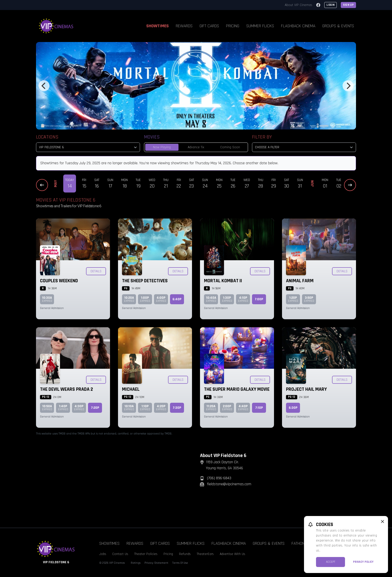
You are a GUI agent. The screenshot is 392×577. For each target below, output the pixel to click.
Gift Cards (209, 26)
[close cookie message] (382, 521)
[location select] (88, 147)
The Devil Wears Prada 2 (66, 389)
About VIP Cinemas (298, 5)
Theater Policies (146, 554)
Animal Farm (300, 281)
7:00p (259, 299)
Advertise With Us (232, 554)
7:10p (259, 408)
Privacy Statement (156, 563)
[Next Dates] (350, 185)
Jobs (103, 554)
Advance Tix (196, 147)
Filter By (262, 137)
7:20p (95, 408)
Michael (131, 389)
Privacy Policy (363, 562)
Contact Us (120, 554)
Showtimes (157, 26)
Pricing (233, 26)
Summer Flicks (260, 26)
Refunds (185, 554)
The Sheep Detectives (145, 281)
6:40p (177, 299)
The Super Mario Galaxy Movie (237, 389)
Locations (47, 137)
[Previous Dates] (42, 185)
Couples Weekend (59, 281)
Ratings (136, 563)
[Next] (348, 86)
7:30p (177, 408)
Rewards (184, 26)
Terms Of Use (180, 563)
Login (330, 5)
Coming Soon (230, 147)
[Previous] (44, 86)
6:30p (293, 408)
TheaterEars (205, 554)
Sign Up (348, 5)
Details (96, 271)
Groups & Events (338, 26)
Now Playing (162, 147)
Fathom (298, 543)
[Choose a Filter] (304, 147)
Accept (331, 562)
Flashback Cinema (298, 26)
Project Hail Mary (306, 389)
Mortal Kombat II (223, 281)
